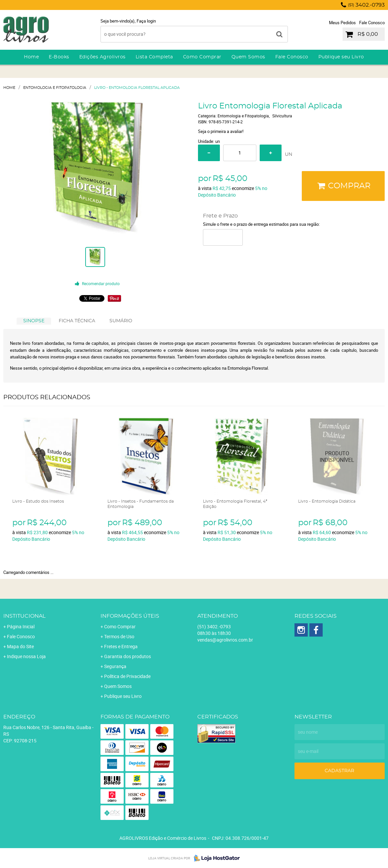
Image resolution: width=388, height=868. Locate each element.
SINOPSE (34, 321)
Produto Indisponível (337, 457)
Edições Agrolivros (102, 57)
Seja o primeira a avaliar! (221, 131)
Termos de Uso (119, 636)
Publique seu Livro (341, 57)
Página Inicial (21, 626)
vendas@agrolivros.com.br (225, 640)
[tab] (34, 321)
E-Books (59, 57)
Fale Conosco (372, 23)
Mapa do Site (20, 646)
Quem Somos (248, 57)
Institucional (24, 616)
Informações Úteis (130, 616)
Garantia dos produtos (128, 656)
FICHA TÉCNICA (77, 321)
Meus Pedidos (342, 23)
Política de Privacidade (127, 676)
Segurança (115, 666)
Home (31, 57)
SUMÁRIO (121, 321)
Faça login (146, 21)
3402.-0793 (366, 5)
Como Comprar (202, 57)
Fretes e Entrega (121, 646)
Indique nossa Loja (26, 656)
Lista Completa (154, 57)
